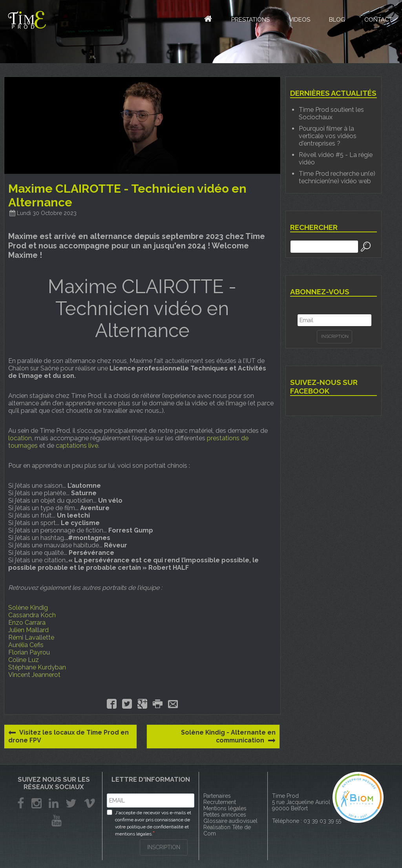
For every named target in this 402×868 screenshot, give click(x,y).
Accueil (202, 19)
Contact (378, 21)
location (20, 438)
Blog (336, 21)
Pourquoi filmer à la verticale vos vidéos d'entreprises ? (328, 136)
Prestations (249, 21)
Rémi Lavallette (31, 637)
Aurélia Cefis (26, 645)
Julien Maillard (28, 630)
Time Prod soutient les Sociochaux (331, 113)
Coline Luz (24, 660)
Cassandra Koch (32, 615)
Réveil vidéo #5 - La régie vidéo (336, 159)
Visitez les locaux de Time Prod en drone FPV (69, 736)
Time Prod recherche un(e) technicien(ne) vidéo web (337, 177)
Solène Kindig (28, 608)
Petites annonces (225, 815)
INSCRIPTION (164, 847)
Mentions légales (225, 808)
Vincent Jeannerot (34, 675)
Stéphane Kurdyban (37, 667)
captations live (77, 446)
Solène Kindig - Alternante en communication (228, 737)
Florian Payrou (29, 652)
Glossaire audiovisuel (230, 821)
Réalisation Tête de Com (227, 830)
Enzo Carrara (27, 623)
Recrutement (220, 802)
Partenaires (217, 796)
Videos (298, 21)
